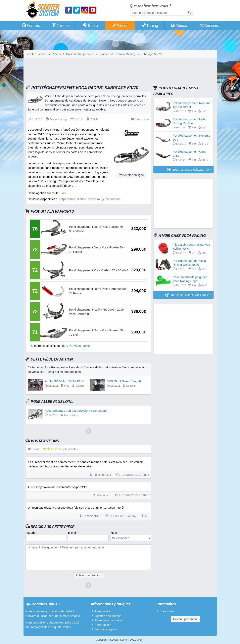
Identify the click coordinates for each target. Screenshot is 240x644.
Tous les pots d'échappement (189, 170)
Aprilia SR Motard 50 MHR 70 (65, 381)
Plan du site (103, 611)
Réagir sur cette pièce (52, 527)
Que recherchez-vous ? (150, 6)
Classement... (168, 611)
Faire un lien (103, 625)
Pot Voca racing (79, 346)
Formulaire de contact (109, 620)
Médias (179, 25)
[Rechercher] (190, 13)
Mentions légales (106, 629)
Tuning (150, 25)
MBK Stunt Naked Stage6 (124, 381)
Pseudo (32, 533)
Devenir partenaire (185, 619)
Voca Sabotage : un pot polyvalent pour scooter (76, 411)
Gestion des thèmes (108, 616)
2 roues (61, 25)
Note (114, 533)
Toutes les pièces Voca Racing (188, 295)
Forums (31, 25)
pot (64, 346)
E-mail (73, 533)
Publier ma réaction (88, 575)
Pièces (120, 25)
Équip (90, 25)
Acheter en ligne (131, 175)
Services (209, 25)
